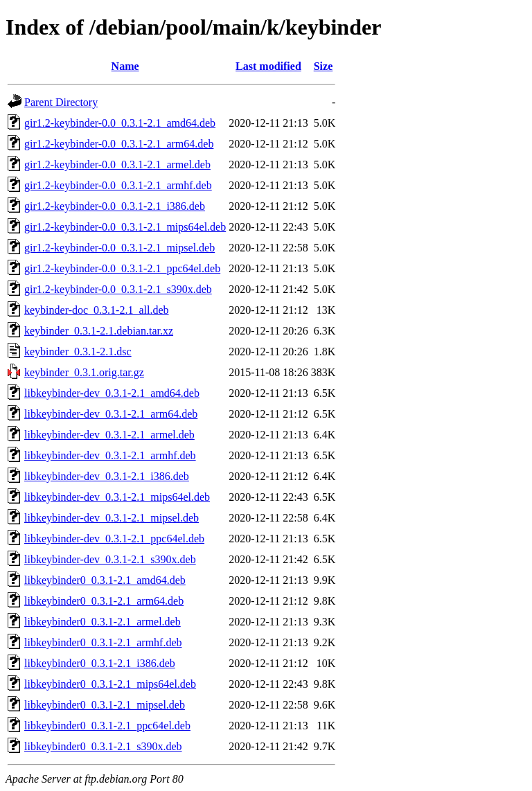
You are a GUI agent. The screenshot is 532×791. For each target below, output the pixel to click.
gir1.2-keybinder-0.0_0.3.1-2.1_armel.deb (117, 165)
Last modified (268, 66)
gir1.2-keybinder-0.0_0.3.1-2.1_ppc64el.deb (122, 268)
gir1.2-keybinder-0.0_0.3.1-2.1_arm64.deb (119, 144)
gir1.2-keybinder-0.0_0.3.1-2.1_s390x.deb (118, 289)
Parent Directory (61, 102)
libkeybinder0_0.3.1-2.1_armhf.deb (103, 642)
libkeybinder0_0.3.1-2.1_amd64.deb (105, 580)
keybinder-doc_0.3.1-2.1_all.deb (97, 310)
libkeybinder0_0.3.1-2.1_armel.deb (103, 622)
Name (125, 66)
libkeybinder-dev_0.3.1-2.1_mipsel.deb (112, 518)
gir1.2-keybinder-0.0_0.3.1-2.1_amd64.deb (120, 123)
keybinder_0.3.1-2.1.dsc (78, 352)
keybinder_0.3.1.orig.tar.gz (84, 372)
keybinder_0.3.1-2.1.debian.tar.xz (99, 331)
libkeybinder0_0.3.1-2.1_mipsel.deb (105, 705)
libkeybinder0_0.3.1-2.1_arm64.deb (104, 601)
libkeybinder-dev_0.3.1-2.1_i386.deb (107, 476)
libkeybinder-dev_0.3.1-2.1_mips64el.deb (117, 497)
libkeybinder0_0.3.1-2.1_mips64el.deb (110, 684)
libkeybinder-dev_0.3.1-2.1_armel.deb (109, 435)
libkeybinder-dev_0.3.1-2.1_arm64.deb (111, 414)
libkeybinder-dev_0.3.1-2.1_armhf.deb (110, 455)
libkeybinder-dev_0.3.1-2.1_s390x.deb (110, 559)
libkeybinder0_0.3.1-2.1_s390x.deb (103, 746)
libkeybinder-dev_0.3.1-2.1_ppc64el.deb (114, 539)
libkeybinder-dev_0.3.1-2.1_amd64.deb (112, 393)
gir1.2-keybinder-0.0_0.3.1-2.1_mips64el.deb (125, 227)
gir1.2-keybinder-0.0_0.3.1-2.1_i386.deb (115, 206)
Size (323, 66)
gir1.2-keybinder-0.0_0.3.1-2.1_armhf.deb (118, 185)
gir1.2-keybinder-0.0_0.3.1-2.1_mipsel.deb (119, 248)
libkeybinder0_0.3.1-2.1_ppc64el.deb (107, 726)
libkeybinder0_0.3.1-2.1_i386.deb (100, 663)
